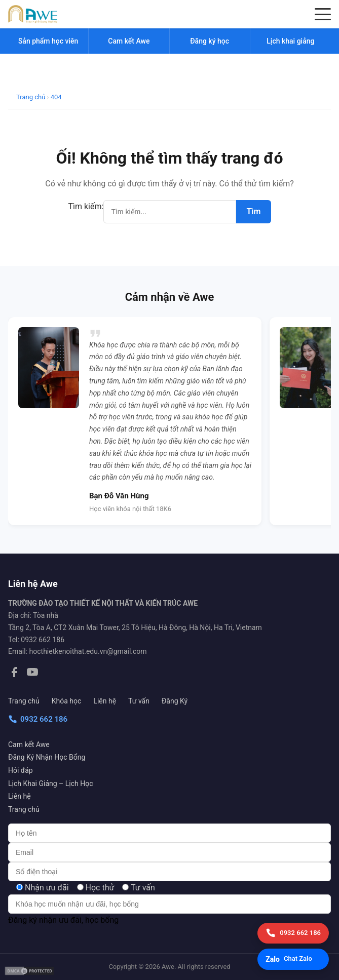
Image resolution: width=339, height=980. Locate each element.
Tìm (253, 211)
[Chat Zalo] (293, 959)
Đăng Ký (175, 701)
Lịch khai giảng (290, 41)
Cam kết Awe (29, 744)
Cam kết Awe (129, 41)
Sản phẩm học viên (48, 41)
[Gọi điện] (293, 933)
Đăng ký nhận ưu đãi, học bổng (63, 920)
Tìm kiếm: (86, 206)
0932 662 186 (38, 719)
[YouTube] (32, 674)
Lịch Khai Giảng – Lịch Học (50, 783)
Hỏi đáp (21, 770)
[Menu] (323, 14)
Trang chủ (24, 701)
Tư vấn (139, 701)
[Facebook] (14, 674)
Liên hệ (105, 701)
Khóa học (67, 701)
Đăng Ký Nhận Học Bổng (47, 757)
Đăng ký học (210, 41)
